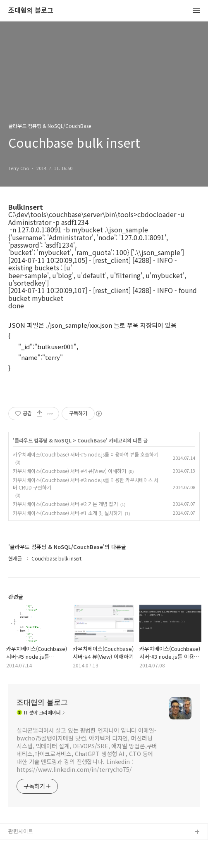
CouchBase (92, 440)
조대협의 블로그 (31, 11)
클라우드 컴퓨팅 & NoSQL (43, 440)
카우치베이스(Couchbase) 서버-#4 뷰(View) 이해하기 (69, 471)
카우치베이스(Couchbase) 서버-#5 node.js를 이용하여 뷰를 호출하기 (86, 454)
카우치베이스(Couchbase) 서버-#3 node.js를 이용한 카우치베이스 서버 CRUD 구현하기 (86, 484)
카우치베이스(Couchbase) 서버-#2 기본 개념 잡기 (65, 504)
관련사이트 (21, 831)
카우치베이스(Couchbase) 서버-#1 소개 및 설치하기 (68, 513)
